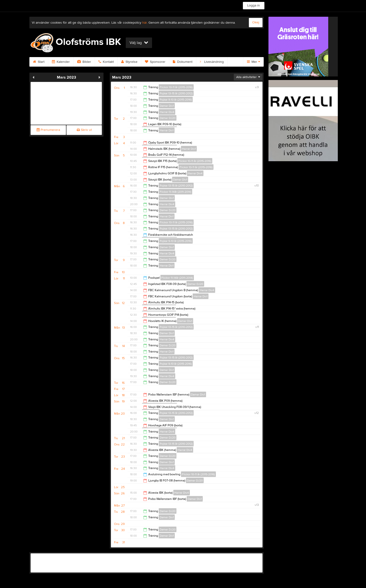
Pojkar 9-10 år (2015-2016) (176, 100)
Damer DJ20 (168, 118)
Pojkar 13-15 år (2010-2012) (176, 93)
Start (39, 62)
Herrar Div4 (167, 112)
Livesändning (212, 62)
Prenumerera (48, 130)
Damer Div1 (167, 106)
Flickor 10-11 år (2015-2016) (176, 87)
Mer (254, 62)
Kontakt (106, 62)
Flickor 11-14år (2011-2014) (175, 192)
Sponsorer (155, 62)
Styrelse (129, 62)
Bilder (84, 62)
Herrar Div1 (167, 130)
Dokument (183, 62)
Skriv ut (84, 130)
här (145, 23)
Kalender (61, 62)
